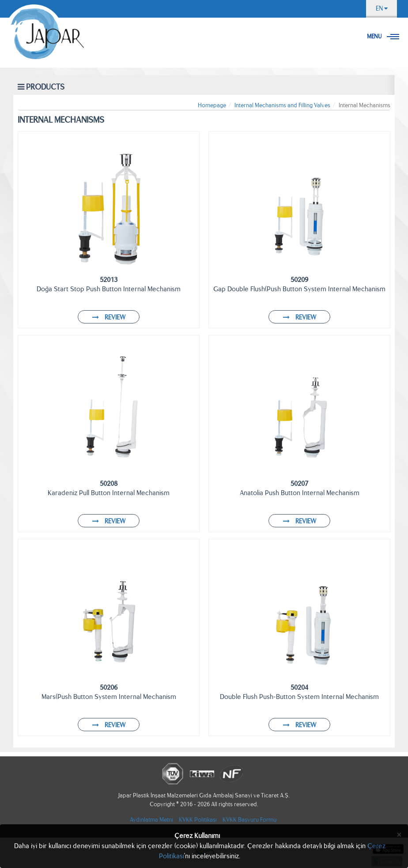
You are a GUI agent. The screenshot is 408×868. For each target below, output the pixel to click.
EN (382, 8)
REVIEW (109, 317)
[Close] (399, 835)
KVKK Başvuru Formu (249, 820)
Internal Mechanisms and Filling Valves (282, 105)
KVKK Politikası (198, 820)
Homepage (212, 105)
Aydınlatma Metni (151, 820)
